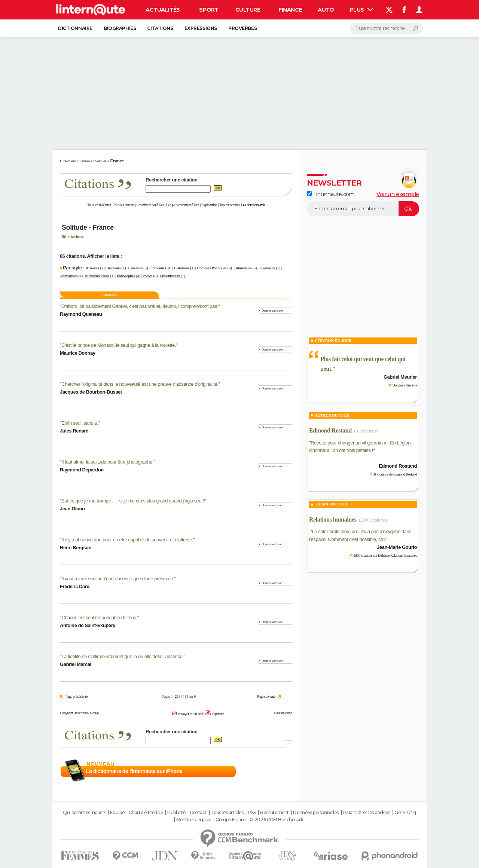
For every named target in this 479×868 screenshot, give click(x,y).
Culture (248, 10)
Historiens (182, 268)
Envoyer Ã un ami (190, 714)
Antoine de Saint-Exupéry (88, 625)
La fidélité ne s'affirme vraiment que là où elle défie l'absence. (122, 656)
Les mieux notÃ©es (150, 205)
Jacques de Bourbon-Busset (91, 392)
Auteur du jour (332, 415)
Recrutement (274, 813)
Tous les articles (227, 813)
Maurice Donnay (78, 353)
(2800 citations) (373, 520)
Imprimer (218, 714)
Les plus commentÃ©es (183, 205)
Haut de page (283, 713)
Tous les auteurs (124, 205)
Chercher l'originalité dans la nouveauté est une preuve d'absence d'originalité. (140, 384)
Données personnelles (316, 813)
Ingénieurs (267, 268)
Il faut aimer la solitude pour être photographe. (107, 462)
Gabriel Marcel (76, 664)
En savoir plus (276, 771)
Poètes (147, 276)
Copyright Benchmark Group (79, 713)
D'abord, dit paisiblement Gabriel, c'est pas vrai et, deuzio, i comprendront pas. (140, 306)
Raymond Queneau (81, 314)
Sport (209, 10)
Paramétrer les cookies (367, 813)
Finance (290, 10)
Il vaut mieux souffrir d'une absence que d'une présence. (118, 579)
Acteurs (91, 268)
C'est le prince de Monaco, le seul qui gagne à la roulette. (119, 345)
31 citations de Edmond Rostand (395, 474)
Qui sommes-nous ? (84, 813)
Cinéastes (135, 268)
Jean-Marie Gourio (397, 547)
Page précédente (77, 696)
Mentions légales (194, 820)
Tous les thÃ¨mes (99, 205)
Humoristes (243, 268)
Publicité (176, 813)
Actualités (163, 10)
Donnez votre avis (272, 311)
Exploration (209, 205)
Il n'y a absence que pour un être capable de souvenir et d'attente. (127, 540)
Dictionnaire (75, 28)
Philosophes (126, 276)
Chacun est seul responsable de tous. (99, 618)
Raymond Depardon (82, 470)
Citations (160, 28)
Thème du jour (331, 504)
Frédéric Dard (75, 586)
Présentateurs (170, 276)
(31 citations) (366, 431)
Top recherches (230, 205)
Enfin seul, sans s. (80, 423)
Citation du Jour (333, 340)
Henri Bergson (76, 548)
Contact (198, 813)
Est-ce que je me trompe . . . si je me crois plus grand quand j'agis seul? (133, 501)
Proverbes (242, 28)
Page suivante (266, 696)
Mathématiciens (97, 276)
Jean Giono (72, 509)
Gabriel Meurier (400, 377)
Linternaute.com (331, 194)
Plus (361, 10)
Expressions (201, 28)
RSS (252, 813)
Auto (326, 10)
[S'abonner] (363, 209)
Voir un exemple (398, 194)
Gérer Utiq (405, 813)
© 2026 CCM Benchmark (277, 820)
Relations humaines (333, 519)
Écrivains (157, 268)
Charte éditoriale (146, 813)
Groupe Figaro (231, 820)
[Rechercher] (386, 28)
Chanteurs (113, 268)
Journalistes (69, 276)
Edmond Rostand (330, 430)
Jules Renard (74, 431)
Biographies (120, 28)
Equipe (117, 813)
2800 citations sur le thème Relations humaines (385, 555)
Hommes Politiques (212, 268)
